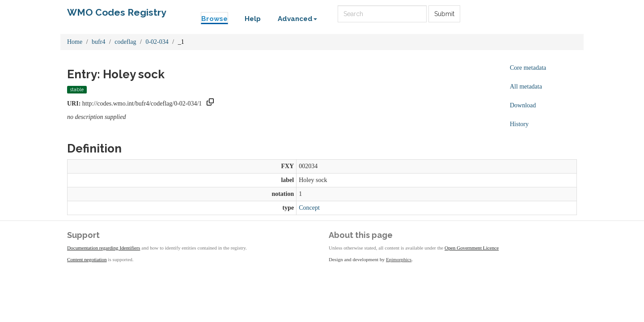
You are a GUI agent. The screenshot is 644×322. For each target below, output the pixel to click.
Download (523, 105)
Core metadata (528, 68)
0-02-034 (157, 42)
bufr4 (98, 42)
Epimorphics (399, 259)
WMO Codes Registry (117, 12)
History (519, 124)
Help (253, 19)
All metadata (526, 87)
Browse (214, 19)
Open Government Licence (472, 248)
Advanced (297, 19)
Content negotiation (87, 259)
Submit (444, 14)
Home (75, 42)
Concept (309, 208)
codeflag (125, 42)
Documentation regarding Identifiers (104, 248)
